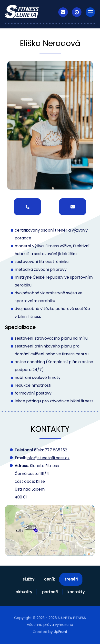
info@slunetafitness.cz (48, 458)
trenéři (71, 579)
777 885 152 (56, 450)
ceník (50, 579)
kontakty (76, 592)
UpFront (60, 632)
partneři (50, 592)
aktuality (24, 592)
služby (29, 579)
